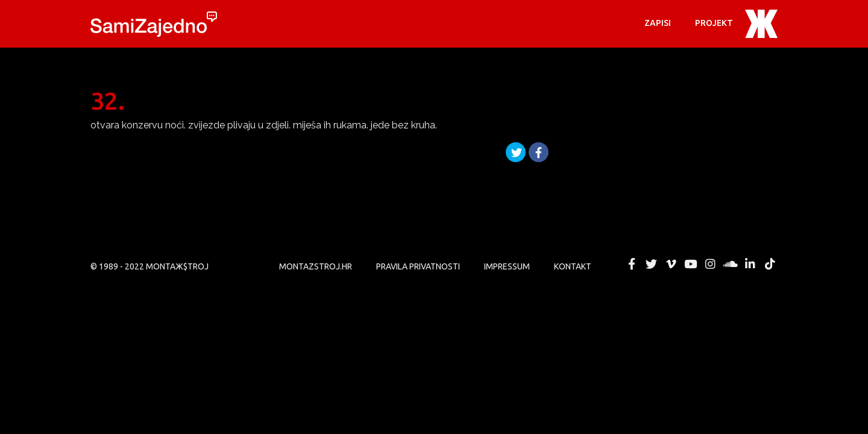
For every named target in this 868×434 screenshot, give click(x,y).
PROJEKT (714, 23)
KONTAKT (573, 266)
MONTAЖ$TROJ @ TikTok (770, 264)
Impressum (507, 266)
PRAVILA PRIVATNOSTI (418, 266)
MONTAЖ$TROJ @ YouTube (691, 264)
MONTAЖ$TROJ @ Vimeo (671, 264)
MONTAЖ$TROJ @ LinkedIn (750, 264)
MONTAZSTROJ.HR (316, 266)
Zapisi (658, 23)
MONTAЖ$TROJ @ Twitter (651, 264)
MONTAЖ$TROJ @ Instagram (711, 264)
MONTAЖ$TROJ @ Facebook (632, 264)
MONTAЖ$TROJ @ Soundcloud (731, 264)
